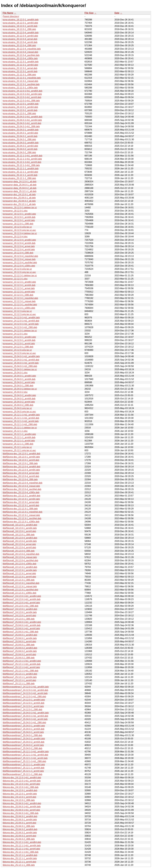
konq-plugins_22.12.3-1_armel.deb (20, 68)
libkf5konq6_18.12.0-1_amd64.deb (20, 525)
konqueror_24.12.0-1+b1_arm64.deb (21, 321)
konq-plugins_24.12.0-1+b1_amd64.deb (22, 91)
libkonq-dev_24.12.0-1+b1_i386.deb (21, 787)
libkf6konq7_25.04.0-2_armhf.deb (19, 654)
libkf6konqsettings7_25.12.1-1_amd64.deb (24, 765)
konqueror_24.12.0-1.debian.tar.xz (20, 331)
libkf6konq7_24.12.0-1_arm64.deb (20, 612)
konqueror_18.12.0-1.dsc (15, 211)
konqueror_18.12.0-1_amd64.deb (19, 214)
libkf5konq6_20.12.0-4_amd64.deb (20, 538)
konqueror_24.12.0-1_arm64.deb (19, 340)
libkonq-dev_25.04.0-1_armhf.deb (19, 823)
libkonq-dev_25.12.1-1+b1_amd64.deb (22, 842)
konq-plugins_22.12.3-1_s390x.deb (20, 88)
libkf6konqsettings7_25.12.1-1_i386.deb (22, 774)
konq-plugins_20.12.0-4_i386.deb (19, 45)
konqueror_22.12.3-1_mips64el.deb (20, 298)
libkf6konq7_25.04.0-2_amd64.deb (20, 648)
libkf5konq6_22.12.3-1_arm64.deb (20, 570)
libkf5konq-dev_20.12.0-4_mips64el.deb (23, 483)
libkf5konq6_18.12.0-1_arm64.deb (20, 528)
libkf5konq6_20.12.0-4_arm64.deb (20, 541)
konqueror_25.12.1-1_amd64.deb (19, 434)
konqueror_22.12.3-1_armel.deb (19, 288)
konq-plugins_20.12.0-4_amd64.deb (21, 33)
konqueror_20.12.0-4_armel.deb (19, 246)
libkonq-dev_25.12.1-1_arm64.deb (20, 858)
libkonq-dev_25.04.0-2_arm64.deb (20, 833)
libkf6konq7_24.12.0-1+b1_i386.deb (21, 606)
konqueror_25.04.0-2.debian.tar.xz (20, 389)
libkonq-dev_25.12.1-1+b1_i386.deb (21, 852)
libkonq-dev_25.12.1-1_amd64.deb (20, 855)
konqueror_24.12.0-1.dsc (15, 334)
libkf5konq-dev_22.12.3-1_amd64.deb (21, 496)
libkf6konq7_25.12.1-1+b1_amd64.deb (22, 661)
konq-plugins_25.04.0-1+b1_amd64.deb (22, 117)
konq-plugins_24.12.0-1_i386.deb (19, 113)
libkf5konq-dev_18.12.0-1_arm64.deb (21, 457)
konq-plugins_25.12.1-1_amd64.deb (21, 169)
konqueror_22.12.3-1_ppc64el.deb (20, 305)
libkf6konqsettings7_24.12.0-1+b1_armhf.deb (25, 693)
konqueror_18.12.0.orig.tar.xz (17, 227)
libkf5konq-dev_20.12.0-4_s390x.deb (21, 492)
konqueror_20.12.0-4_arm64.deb (19, 243)
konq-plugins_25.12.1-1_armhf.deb (20, 175)
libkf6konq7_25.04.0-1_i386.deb (19, 645)
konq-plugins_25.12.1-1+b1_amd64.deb (22, 156)
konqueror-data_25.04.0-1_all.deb (20, 185)
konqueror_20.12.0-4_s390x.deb (19, 266)
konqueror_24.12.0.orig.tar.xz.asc (19, 353)
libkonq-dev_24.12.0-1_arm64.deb (20, 794)
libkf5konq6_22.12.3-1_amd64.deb (20, 567)
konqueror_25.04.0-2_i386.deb (18, 405)
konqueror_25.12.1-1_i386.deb (18, 444)
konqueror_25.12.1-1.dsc (15, 431)
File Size (89, 13)
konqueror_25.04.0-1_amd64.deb (19, 376)
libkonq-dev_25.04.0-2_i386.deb (19, 839)
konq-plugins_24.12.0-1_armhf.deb (20, 110)
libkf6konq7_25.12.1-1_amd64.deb (20, 674)
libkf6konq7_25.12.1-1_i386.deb (19, 684)
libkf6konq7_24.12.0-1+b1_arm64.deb (22, 599)
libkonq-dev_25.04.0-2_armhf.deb (19, 836)
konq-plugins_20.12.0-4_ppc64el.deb (21, 55)
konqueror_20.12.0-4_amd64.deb (19, 240)
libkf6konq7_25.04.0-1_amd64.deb (20, 635)
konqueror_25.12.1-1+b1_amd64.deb (21, 415)
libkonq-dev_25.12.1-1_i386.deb (19, 865)
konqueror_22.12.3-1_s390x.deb (19, 308)
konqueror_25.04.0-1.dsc (15, 373)
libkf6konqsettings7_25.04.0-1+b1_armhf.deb (25, 719)
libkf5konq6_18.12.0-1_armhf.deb (19, 531)
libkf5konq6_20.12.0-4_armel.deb (19, 544)
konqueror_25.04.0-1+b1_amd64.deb (21, 356)
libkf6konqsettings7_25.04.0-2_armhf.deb (23, 745)
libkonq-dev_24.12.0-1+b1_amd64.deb (22, 778)
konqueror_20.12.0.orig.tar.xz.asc (19, 272)
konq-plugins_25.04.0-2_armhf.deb (20, 149)
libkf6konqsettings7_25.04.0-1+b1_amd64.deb (26, 713)
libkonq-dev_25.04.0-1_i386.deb (19, 826)
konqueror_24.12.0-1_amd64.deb (19, 337)
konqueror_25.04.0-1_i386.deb (18, 386)
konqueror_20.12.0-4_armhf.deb (19, 250)
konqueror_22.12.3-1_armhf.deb (19, 292)
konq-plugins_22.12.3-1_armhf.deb (20, 71)
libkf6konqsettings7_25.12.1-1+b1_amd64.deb (26, 752)
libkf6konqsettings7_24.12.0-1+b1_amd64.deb (26, 687)
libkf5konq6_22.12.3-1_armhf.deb (19, 577)
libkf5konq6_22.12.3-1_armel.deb (19, 573)
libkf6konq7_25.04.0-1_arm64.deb (20, 638)
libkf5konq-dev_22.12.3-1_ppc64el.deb (22, 518)
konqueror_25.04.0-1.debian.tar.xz (20, 369)
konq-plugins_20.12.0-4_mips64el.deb (22, 49)
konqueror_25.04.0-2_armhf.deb (19, 402)
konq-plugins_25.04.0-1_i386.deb (19, 139)
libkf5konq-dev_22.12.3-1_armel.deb (21, 502)
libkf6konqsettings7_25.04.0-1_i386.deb (22, 735)
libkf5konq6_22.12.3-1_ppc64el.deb (20, 590)
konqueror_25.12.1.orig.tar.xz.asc (19, 450)
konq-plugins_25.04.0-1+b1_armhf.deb (22, 123)
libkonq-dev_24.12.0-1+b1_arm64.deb (22, 781)
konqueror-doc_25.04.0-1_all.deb (19, 198)
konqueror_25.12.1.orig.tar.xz (17, 447)
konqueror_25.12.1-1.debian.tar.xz (20, 428)
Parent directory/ (11, 16)
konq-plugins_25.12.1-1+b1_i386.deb (21, 165)
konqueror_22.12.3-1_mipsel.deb (19, 301)
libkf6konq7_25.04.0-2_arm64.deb (20, 651)
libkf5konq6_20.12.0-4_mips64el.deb (21, 554)
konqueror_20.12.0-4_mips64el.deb (20, 256)
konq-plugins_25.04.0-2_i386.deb (19, 152)
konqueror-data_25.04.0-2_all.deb (20, 188)
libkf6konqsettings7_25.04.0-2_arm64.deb (24, 742)
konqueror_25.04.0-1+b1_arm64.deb (21, 360)
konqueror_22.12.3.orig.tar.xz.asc (19, 314)
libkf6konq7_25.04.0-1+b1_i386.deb (21, 632)
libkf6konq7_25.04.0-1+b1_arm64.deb (22, 625)
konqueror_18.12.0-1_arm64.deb (19, 217)
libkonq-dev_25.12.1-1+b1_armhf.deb (21, 849)
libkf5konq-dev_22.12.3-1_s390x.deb (21, 522)
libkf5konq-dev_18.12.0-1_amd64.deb (21, 454)
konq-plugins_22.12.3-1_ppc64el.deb (21, 84)
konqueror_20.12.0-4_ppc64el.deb (20, 263)
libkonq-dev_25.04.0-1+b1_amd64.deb (22, 803)
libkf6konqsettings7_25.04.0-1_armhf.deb (23, 732)
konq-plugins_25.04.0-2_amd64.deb (21, 143)
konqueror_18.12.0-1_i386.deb (18, 224)
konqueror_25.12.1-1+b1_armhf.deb (21, 421)
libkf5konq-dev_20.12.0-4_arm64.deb (21, 470)
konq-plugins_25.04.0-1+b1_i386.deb (21, 126)
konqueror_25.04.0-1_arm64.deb (19, 379)
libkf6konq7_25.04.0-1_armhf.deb (19, 642)
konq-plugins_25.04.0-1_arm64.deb (20, 133)
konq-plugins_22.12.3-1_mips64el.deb (22, 78)
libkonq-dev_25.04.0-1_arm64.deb (20, 820)
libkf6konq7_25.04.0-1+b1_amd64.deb (22, 622)
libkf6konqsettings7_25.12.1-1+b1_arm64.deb (25, 755)
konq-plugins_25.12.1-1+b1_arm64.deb (22, 159)
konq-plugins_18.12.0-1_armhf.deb (20, 26)
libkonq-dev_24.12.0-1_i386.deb (19, 800)
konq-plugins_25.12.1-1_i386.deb (19, 178)
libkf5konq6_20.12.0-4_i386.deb (19, 551)
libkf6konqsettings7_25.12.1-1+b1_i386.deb (24, 761)
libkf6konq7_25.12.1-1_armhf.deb (19, 680)
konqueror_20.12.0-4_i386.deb (18, 253)
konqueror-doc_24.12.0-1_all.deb (19, 195)
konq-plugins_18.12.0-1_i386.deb (19, 29)
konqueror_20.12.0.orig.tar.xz (17, 269)
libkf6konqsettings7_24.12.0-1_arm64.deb (24, 703)
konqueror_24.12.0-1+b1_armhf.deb (21, 324)
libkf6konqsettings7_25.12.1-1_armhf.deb (23, 771)
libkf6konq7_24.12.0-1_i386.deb (19, 619)
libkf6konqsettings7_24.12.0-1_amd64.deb (24, 700)
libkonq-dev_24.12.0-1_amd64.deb (20, 790)
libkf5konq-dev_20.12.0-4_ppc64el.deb (22, 489)
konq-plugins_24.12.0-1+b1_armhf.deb (22, 97)
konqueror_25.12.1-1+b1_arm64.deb (21, 418)
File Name (8, 13)
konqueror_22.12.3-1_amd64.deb (19, 282)
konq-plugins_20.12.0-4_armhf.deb (20, 42)
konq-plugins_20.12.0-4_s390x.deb (20, 58)
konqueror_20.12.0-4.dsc (15, 237)
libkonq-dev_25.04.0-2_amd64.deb (20, 829)
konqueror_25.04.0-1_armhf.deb (19, 382)
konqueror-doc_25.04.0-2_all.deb (19, 201)
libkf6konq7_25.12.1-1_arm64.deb (20, 677)
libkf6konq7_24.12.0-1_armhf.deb (19, 616)
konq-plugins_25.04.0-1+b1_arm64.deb (22, 120)
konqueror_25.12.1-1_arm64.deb (19, 437)
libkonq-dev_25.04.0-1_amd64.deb (20, 816)
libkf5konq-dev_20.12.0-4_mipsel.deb (21, 486)
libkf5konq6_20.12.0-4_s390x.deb (19, 564)
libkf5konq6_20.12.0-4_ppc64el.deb (20, 560)
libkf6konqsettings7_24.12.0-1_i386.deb (22, 710)
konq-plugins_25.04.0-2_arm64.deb (20, 146)
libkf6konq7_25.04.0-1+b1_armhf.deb (21, 629)
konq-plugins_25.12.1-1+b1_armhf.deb (22, 162)
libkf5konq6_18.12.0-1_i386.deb (19, 535)
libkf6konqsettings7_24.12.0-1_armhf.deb (23, 706)
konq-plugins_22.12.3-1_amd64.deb (21, 62)
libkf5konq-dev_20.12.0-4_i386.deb (20, 479)
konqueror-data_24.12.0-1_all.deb (20, 182)
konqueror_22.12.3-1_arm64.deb (19, 285)
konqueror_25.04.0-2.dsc (15, 392)
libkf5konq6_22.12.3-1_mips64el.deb (21, 583)
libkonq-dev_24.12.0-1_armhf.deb (19, 797)
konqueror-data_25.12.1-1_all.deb (20, 191)
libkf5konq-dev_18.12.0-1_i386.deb (20, 463)
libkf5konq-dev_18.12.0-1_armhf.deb (21, 460)
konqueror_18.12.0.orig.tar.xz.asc (19, 230)
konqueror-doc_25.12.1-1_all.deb (19, 204)
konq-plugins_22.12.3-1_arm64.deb (20, 65)
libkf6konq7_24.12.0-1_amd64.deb (20, 609)
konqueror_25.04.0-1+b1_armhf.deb (21, 363)
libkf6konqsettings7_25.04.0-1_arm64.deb (24, 729)
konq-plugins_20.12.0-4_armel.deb (20, 39)
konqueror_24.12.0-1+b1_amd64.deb (21, 318)
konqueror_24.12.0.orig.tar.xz (17, 350)
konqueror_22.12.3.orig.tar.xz (17, 311)
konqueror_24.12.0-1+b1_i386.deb (20, 327)
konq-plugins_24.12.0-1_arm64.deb (20, 107)
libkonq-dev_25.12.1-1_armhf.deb (19, 862)
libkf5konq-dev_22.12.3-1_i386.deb (20, 509)
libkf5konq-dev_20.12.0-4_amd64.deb (21, 467)
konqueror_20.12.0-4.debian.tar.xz (20, 233)
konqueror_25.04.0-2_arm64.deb (19, 399)
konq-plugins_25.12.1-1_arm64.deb (20, 172)
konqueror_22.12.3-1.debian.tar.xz (20, 276)
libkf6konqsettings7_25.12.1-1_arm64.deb (24, 768)
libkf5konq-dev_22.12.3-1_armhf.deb (21, 505)
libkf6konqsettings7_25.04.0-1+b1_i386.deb (24, 723)
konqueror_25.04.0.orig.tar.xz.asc (19, 412)
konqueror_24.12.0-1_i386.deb (18, 347)
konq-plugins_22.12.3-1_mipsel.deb (20, 81)
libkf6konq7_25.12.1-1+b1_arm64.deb (22, 664)
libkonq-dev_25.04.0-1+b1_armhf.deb (21, 810)
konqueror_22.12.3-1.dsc (15, 279)
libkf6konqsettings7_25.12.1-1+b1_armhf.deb (25, 758)
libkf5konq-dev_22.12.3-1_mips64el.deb (23, 512)
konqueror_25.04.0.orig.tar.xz (17, 408)
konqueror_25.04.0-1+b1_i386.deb (20, 366)
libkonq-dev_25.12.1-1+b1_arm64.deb (22, 846)
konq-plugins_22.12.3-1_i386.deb (19, 75)
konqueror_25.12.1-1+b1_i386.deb (20, 424)
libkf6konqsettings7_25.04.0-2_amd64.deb (24, 739)
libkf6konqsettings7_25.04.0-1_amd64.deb (24, 726)
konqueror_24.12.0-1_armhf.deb (19, 344)
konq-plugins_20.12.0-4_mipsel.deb (20, 52)
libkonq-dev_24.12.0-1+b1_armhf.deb (21, 784)
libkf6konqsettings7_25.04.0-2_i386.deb (22, 748)
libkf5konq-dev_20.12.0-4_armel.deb (21, 473)
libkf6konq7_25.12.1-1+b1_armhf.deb (21, 667)
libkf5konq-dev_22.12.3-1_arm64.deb (21, 499)
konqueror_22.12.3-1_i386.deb (18, 295)
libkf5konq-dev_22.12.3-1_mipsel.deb (21, 515)
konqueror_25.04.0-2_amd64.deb (19, 395)
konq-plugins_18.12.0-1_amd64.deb (21, 20)
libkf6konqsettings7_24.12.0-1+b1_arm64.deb (25, 690)
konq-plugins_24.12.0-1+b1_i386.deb (21, 101)
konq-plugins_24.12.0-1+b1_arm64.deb (22, 94)
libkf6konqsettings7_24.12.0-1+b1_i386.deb (24, 697)
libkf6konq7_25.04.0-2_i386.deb (19, 658)
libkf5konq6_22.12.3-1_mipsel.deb (20, 586)
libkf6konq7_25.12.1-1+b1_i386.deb (21, 671)
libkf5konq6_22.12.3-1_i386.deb (19, 580)
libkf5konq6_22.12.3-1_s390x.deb (19, 593)
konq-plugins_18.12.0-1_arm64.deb (20, 23)
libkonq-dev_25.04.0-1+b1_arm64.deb (22, 807)
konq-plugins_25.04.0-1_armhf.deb (20, 136)
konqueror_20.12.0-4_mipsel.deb (19, 259)
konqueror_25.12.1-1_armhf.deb (19, 441)
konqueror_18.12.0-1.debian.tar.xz (20, 208)
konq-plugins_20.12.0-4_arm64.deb (20, 36)
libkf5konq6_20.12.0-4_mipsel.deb (20, 557)
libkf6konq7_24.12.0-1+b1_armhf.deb (21, 603)
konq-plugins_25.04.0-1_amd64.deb (21, 130)
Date (117, 13)
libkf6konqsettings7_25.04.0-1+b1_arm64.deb (25, 716)
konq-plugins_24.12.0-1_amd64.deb (21, 104)
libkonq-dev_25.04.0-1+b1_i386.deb (21, 813)
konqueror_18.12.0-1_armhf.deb (19, 220)
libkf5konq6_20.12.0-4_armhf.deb (19, 547)
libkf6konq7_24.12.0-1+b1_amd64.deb (22, 596)
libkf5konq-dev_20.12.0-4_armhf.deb (21, 476)
